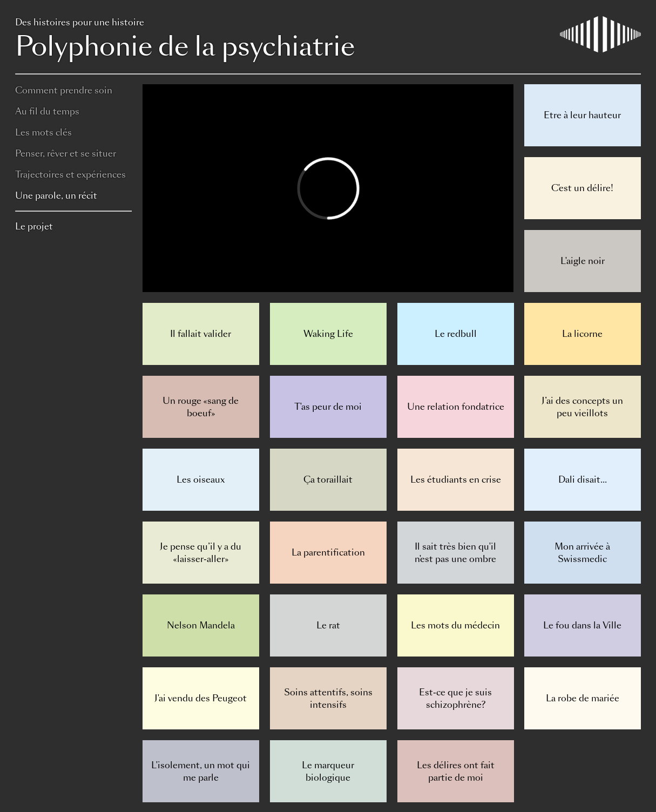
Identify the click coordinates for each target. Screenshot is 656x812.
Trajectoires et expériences (70, 175)
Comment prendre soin (64, 90)
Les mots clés (43, 133)
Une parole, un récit (56, 196)
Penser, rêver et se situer (66, 154)
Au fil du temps (47, 111)
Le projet (34, 226)
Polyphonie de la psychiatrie (328, 40)
